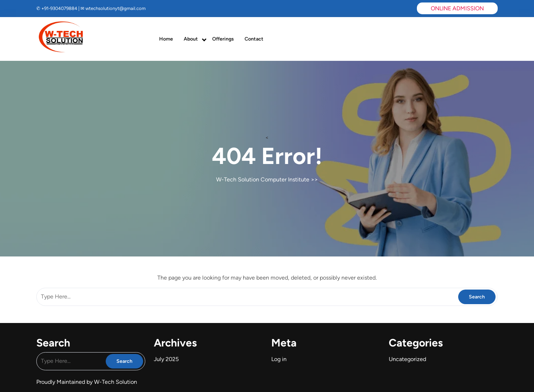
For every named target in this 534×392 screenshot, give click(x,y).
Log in (279, 359)
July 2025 (166, 359)
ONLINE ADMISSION (457, 8)
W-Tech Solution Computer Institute (263, 179)
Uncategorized (407, 359)
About (191, 39)
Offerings (223, 39)
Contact (254, 39)
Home (166, 39)
